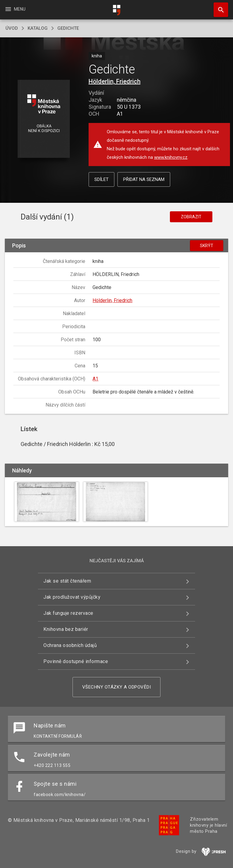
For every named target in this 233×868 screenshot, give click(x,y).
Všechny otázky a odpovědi (117, 687)
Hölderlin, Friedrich (115, 81)
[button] (44, 119)
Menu (15, 9)
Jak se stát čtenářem (67, 581)
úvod (12, 28)
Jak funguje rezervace (68, 613)
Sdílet (101, 179)
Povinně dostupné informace (76, 661)
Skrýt (207, 246)
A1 (95, 379)
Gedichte (68, 28)
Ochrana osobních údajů (70, 645)
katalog (38, 28)
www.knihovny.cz (171, 157)
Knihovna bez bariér (66, 629)
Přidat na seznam (144, 179)
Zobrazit (191, 217)
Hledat (218, 7)
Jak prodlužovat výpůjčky (72, 597)
